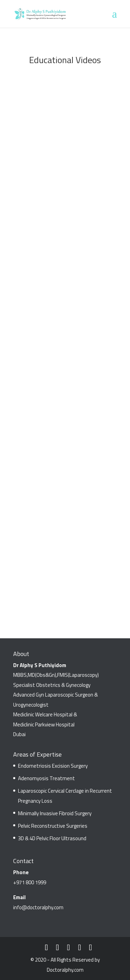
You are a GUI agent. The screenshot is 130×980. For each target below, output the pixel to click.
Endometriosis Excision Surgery (53, 766)
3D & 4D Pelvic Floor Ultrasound (52, 838)
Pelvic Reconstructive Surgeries (53, 826)
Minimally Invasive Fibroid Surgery (55, 813)
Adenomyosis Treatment (46, 778)
